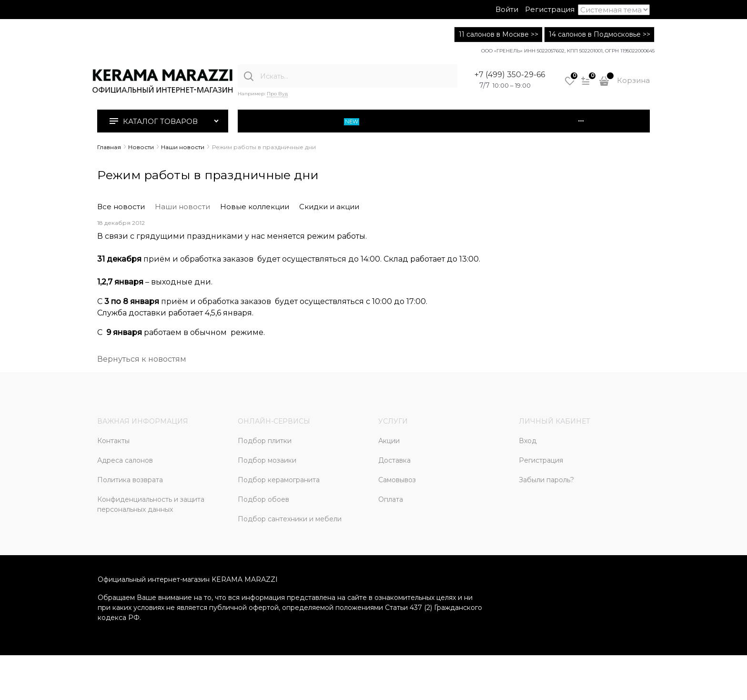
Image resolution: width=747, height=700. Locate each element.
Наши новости (182, 207)
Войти (507, 9)
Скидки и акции (329, 207)
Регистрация (550, 9)
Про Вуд (277, 94)
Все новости (121, 207)
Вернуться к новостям (142, 359)
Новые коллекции (255, 207)
